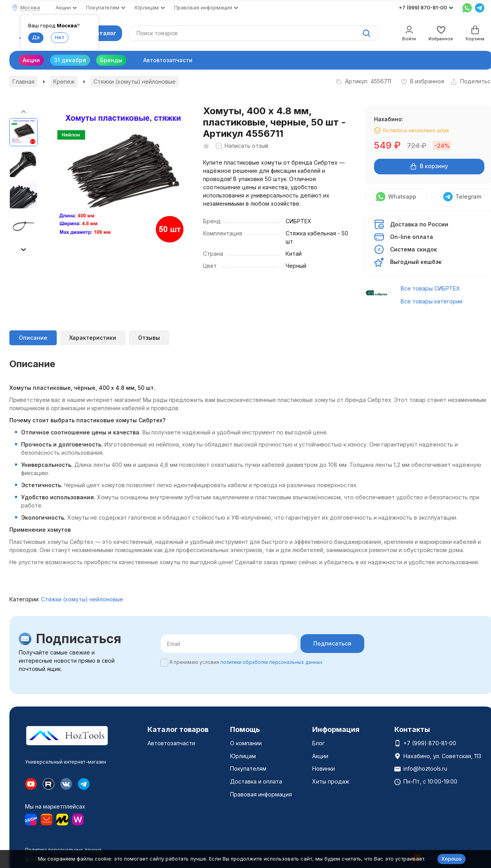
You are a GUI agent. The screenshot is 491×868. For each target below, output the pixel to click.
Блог (318, 743)
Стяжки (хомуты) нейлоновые (135, 82)
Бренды (111, 60)
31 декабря (70, 60)
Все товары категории (432, 301)
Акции (31, 60)
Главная (23, 82)
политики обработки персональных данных (272, 662)
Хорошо (451, 859)
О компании (246, 743)
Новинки (324, 768)
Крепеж (64, 82)
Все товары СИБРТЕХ (430, 288)
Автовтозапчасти (168, 60)
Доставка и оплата (256, 781)
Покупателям (248, 768)
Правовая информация (261, 794)
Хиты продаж (331, 781)
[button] (23, 249)
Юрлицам (243, 756)
